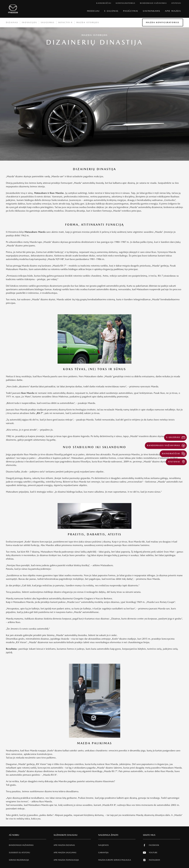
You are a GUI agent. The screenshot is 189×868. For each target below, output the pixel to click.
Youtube (150, 853)
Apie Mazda (173, 11)
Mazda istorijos (88, 22)
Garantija (103, 853)
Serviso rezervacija (19, 860)
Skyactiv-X (65, 22)
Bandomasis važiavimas (21, 845)
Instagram (151, 860)
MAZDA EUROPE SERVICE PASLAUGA (115, 860)
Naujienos (103, 845)
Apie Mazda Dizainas (64, 845)
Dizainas (12, 22)
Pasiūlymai (131, 11)
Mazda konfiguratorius (163, 22)
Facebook (151, 845)
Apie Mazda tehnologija (66, 860)
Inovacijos (29, 22)
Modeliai (93, 11)
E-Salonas (111, 11)
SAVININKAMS (151, 11)
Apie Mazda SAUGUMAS (65, 853)
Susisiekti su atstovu (19, 853)
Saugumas (48, 22)
